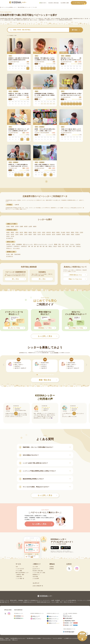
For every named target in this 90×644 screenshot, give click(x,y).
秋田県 (26, 226)
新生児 (55, 246)
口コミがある (16, 248)
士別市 (17, 234)
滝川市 (39, 234)
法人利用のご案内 (65, 3)
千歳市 (35, 234)
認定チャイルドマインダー (41, 244)
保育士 (14, 244)
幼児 (63, 246)
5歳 (43, 246)
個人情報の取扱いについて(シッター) (18, 638)
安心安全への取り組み (54, 3)
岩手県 (17, 226)
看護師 (56, 244)
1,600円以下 (9, 246)
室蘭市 (26, 232)
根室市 (30, 234)
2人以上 (67, 244)
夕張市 (44, 232)
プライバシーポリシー (47, 638)
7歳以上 (50, 246)
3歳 (38, 246)
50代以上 (79, 246)
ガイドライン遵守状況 (57, 638)
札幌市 (8, 232)
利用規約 (7, 638)
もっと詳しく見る (47, 495)
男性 (60, 244)
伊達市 (73, 234)
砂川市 (44, 234)
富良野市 (59, 234)
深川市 (54, 234)
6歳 (46, 246)
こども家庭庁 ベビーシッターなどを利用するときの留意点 (75, 638)
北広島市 (78, 234)
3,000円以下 (24, 246)
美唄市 (73, 232)
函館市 (12, 232)
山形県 (30, 226)
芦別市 (77, 232)
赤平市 (8, 234)
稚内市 (68, 232)
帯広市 (35, 232)
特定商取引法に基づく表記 (5, 640)
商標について (15, 640)
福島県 (35, 226)
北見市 (39, 232)
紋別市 (12, 234)
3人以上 (72, 244)
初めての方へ (43, 3)
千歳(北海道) (17, 254)
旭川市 (21, 232)
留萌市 (58, 232)
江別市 (81, 232)
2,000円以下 (17, 246)
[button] (37, 375)
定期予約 (9, 244)
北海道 (8, 226)
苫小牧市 (63, 232)
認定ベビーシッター (28, 244)
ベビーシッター (35, 19)
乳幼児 (60, 246)
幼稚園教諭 (19, 244)
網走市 (54, 232)
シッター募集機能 (54, 353)
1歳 (32, 246)
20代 (67, 246)
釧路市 (30, 232)
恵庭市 (68, 234)
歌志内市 (49, 234)
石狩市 (8, 236)
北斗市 (12, 236)
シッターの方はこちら (80, 3)
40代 (74, 246)
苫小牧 (8, 254)
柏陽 (12, 254)
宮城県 (21, 226)
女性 (63, 244)
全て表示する (10, 238)
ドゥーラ (51, 244)
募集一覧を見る (48, 380)
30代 (70, 246)
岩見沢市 (49, 232)
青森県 (12, 226)
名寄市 (21, 234)
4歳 (41, 246)
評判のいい (9, 248)
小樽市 (17, 232)
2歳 (35, 246)
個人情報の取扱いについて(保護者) (34, 638)
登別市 (64, 234)
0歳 (29, 246)
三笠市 (26, 234)
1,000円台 (78, 244)
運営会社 (2, 638)
